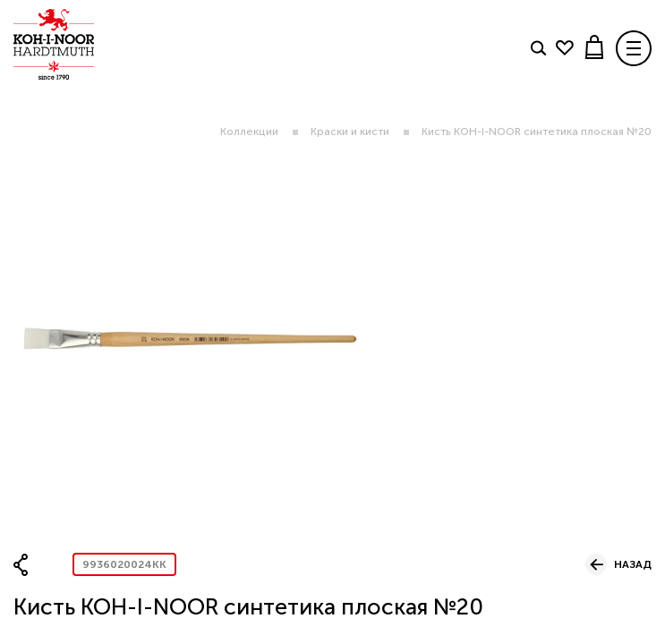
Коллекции (249, 131)
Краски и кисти (350, 131)
